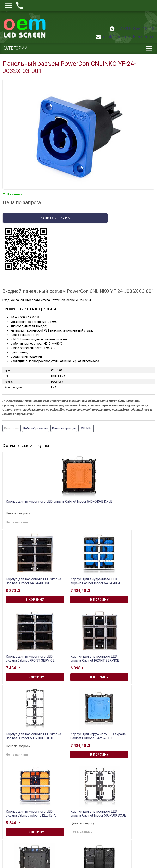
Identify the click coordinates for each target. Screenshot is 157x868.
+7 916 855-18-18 (132, 29)
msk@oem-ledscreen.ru (125, 37)
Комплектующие (64, 428)
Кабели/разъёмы (36, 428)
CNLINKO (86, 428)
